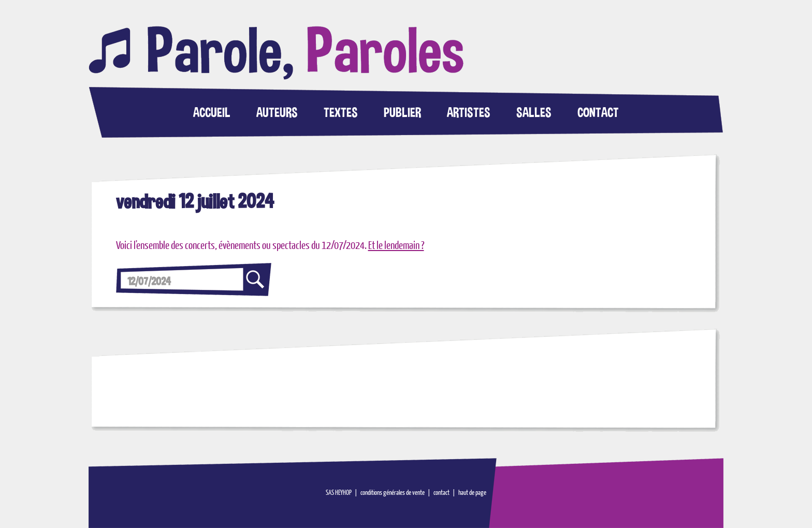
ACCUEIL (212, 112)
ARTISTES (469, 112)
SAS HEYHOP (339, 493)
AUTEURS (277, 112)
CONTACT (598, 112)
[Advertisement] (612, 245)
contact (441, 493)
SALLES (534, 112)
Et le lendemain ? (396, 246)
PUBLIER (402, 112)
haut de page (472, 493)
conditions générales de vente (393, 493)
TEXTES (341, 112)
